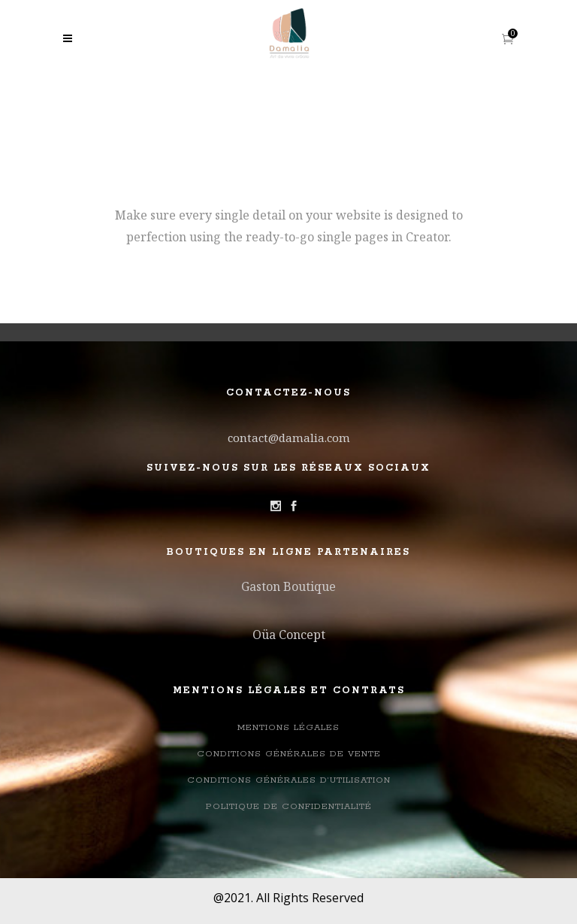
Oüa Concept (289, 635)
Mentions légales (288, 727)
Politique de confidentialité (289, 806)
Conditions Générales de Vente (289, 754)
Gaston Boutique (288, 586)
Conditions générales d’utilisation (289, 780)
